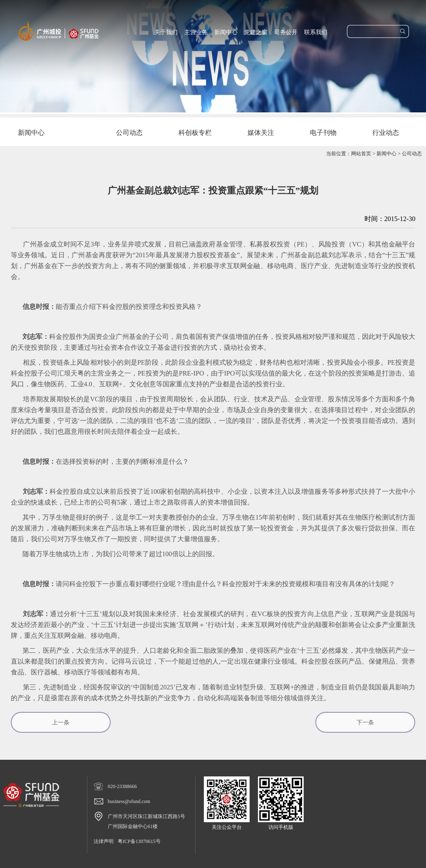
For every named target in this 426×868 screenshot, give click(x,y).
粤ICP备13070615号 (139, 841)
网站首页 (361, 154)
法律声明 (104, 841)
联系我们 (316, 32)
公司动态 (412, 154)
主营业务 (196, 32)
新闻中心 (226, 32)
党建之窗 (256, 32)
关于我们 (166, 32)
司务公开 (286, 32)
